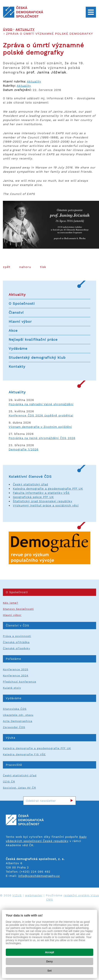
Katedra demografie (29, 489)
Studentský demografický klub (37, 357)
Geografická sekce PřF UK (33, 497)
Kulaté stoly (12, 688)
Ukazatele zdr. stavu (18, 715)
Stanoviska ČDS (15, 709)
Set (50, 971)
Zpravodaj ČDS (14, 727)
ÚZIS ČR (9, 782)
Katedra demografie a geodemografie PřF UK (37, 748)
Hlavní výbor (20, 321)
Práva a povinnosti (17, 636)
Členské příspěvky (16, 648)
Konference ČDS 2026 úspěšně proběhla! (41, 416)
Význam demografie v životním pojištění (40, 427)
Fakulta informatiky (29, 493)
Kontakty (17, 366)
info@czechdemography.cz (39, 876)
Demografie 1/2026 (24, 449)
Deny (49, 961)
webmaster (34, 895)
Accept (49, 952)
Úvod (8, 29)
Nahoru (25, 267)
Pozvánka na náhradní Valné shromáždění (41, 404)
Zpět (7, 267)
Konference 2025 (16, 669)
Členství (16, 312)
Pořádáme (13, 659)
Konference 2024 (16, 675)
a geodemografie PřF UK (64, 489)
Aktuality (25, 29)
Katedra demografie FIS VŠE (24, 754)
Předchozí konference (20, 682)
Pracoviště (14, 765)
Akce (13, 330)
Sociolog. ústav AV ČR (19, 788)
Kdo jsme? (11, 603)
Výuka (10, 738)
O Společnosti (22, 303)
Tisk (43, 267)
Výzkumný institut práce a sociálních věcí (46, 506)
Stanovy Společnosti (18, 609)
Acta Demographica (18, 721)
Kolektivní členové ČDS (30, 477)
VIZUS (17, 895)
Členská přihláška (16, 642)
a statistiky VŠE (57, 493)
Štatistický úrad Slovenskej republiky (43, 501)
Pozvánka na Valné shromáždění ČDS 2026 (42, 438)
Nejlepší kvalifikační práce (33, 339)
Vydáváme (18, 348)
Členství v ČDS (17, 626)
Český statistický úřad (30, 484)
